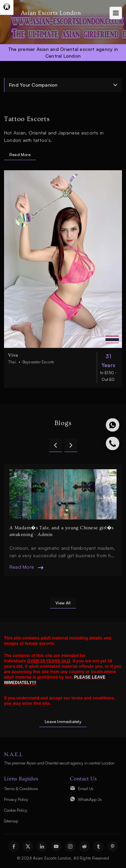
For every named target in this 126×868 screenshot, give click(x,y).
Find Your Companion (33, 85)
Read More (20, 155)
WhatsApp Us (90, 799)
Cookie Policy (16, 810)
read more (22, 567)
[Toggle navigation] (116, 13)
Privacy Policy (16, 799)
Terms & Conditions (21, 789)
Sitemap (11, 821)
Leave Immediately (63, 722)
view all (63, 603)
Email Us (86, 789)
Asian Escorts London (51, 13)
